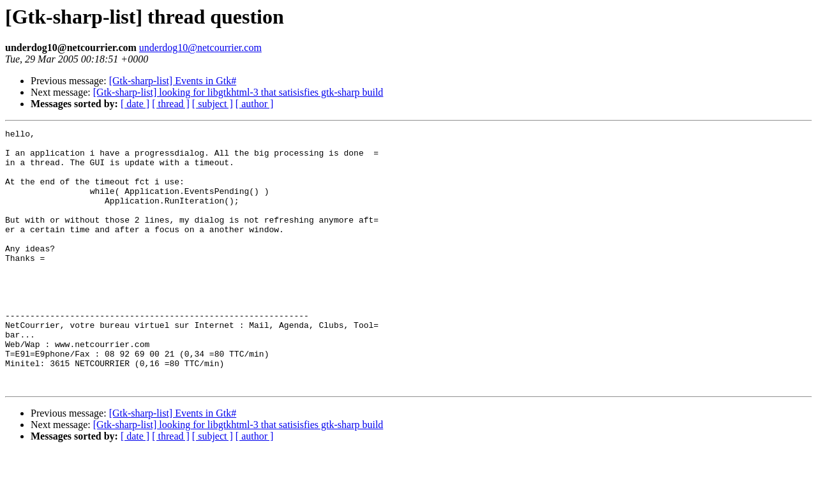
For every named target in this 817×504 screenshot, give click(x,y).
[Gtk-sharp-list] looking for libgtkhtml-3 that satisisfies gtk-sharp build (238, 92)
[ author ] (255, 104)
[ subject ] (213, 104)
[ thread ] (171, 104)
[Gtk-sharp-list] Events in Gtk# (173, 81)
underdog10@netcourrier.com (200, 48)
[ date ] (135, 104)
